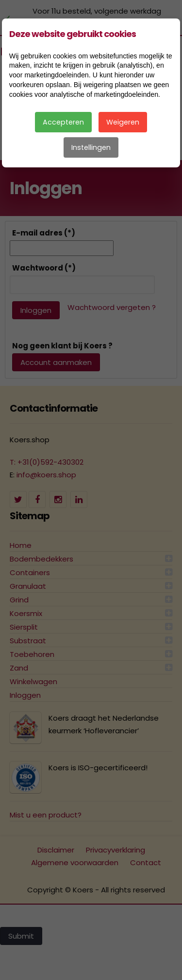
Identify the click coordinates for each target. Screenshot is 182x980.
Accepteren (63, 122)
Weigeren (123, 122)
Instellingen (91, 147)
